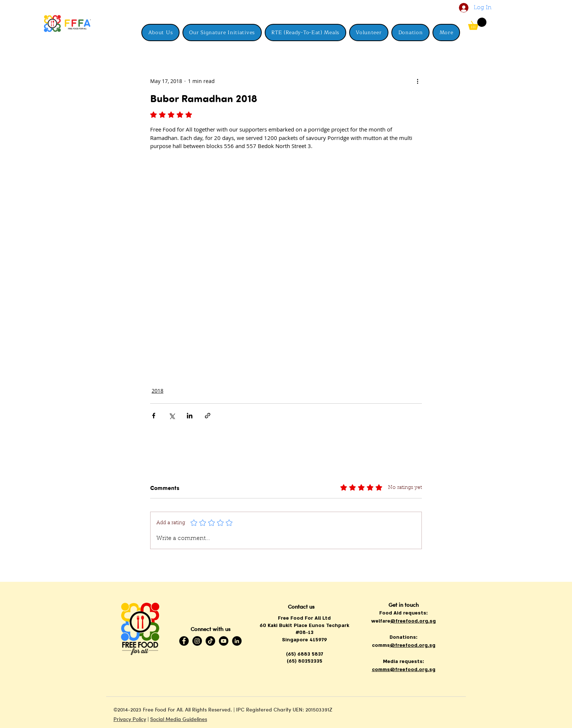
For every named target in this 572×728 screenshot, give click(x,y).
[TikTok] (210, 641)
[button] (446, 33)
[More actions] (417, 81)
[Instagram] (197, 641)
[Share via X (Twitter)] (172, 416)
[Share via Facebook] (154, 416)
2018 (158, 391)
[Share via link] (208, 416)
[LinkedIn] (237, 641)
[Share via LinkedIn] (190, 416)
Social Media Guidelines (179, 719)
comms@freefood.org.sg (404, 670)
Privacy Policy (130, 719)
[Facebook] (184, 641)
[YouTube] (224, 641)
